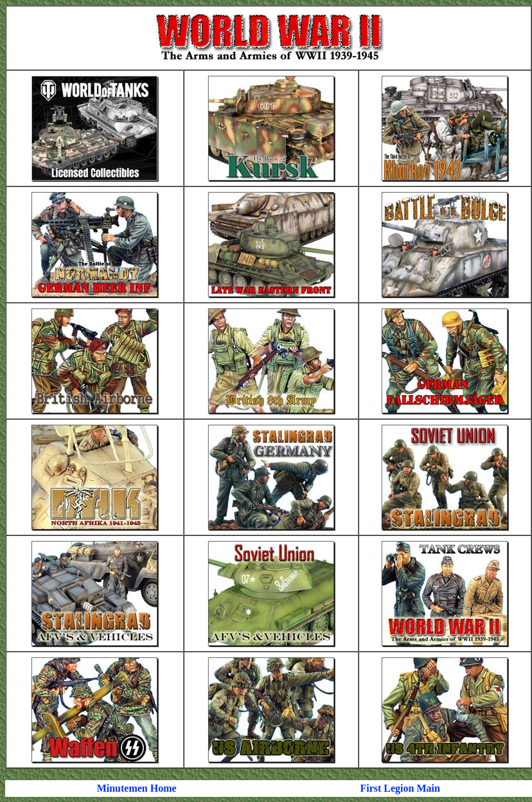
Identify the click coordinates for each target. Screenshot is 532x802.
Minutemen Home (137, 788)
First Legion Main (400, 788)
